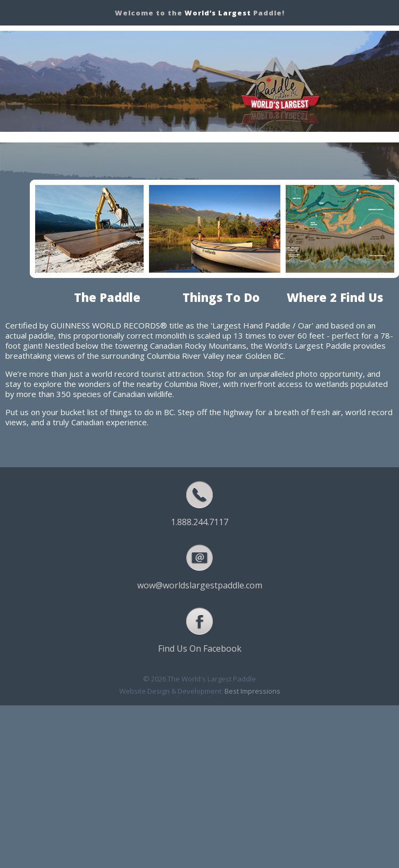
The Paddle (107, 297)
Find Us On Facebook (200, 648)
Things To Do (221, 297)
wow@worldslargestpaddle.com (200, 585)
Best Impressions (252, 691)
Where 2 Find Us (335, 297)
